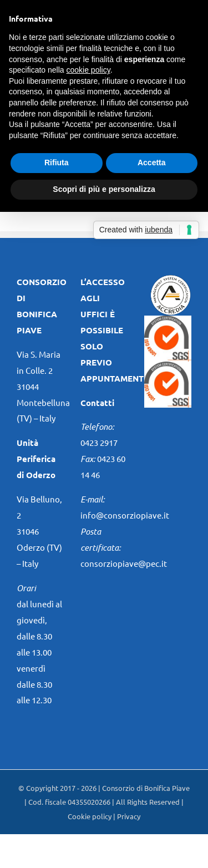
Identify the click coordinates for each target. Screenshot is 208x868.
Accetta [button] (152, 163)
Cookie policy (90, 816)
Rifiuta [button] (57, 163)
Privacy (129, 816)
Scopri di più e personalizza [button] (104, 189)
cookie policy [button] (88, 70)
